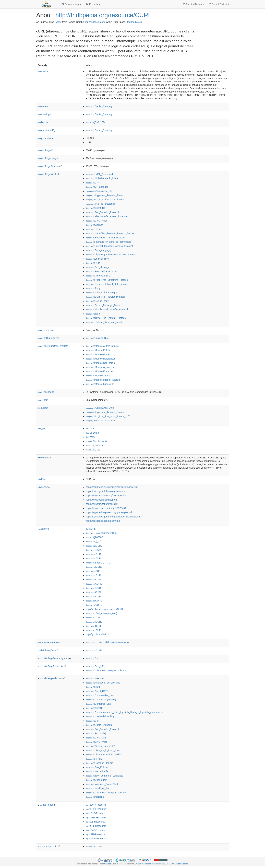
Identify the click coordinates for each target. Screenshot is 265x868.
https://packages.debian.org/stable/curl (106, 491)
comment (44, 458)
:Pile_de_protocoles (101, 204)
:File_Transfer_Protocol (102, 212)
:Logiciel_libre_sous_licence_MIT (108, 200)
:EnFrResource (96, 830)
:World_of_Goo (98, 788)
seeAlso (44, 487)
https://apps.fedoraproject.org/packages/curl (109, 512)
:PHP (93, 263)
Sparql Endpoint (219, 4)
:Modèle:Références (101, 359)
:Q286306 (94, 537)
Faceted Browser (194, 4)
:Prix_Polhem (97, 767)
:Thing (90, 429)
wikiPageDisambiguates (54, 658)
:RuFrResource (96, 826)
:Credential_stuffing (100, 716)
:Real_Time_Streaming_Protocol (107, 280)
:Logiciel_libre (97, 259)
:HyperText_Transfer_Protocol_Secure (110, 233)
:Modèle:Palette (98, 350)
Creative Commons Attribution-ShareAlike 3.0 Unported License (161, 864)
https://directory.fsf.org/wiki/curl (102, 504)
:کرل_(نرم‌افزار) (98, 563)
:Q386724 (94, 445)
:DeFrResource (96, 813)
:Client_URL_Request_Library (106, 670)
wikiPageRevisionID (50, 166)
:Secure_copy (97, 301)
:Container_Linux (99, 704)
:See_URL (95, 666)
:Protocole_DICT (99, 276)
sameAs (43, 529)
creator (43, 106)
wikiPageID (45, 150)
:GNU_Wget (96, 221)
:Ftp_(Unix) (96, 733)
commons (46, 330)
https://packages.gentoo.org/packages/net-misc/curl (113, 517)
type (41, 429)
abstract (44, 71)
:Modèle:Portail (98, 354)
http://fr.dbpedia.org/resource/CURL (103, 15)
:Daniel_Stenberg (99, 106)
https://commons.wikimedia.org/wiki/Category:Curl (112, 487)
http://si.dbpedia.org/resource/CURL (105, 609)
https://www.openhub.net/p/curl (102, 500)
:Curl (92, 658)
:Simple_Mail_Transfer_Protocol (107, 309)
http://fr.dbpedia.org (95, 22)
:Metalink (95, 797)
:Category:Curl (101, 533)
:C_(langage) (97, 187)
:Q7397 (93, 450)
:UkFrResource (96, 809)
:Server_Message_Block (103, 305)
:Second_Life (97, 771)
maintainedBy (47, 130)
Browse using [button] (71, 4)
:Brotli (93, 687)
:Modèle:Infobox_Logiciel (103, 380)
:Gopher (94, 225)
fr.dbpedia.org (135, 22)
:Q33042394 (96, 122)
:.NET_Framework (100, 174)
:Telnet (93, 314)
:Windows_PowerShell (102, 784)
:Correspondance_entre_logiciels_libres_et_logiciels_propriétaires (124, 712)
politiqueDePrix (49, 338)
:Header (94, 229)
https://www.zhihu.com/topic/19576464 (106, 508)
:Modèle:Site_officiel (100, 363)
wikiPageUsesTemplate (53, 346)
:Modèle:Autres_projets (102, 346)
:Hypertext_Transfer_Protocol (106, 195)
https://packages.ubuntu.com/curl (103, 521)
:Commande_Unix (100, 191)
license (43, 122)
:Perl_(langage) (98, 267)
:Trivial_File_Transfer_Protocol (106, 318)
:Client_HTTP (97, 208)
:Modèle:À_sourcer (100, 367)
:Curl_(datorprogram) (101, 613)
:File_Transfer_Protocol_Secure (107, 216)
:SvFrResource (96, 805)
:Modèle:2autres (98, 376)
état (43, 400)
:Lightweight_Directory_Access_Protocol (111, 254)
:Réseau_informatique (101, 293)
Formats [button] (93, 4)
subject (43, 408)
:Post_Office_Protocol (101, 271)
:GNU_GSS (96, 738)
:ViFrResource (95, 822)
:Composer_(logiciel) (101, 700)
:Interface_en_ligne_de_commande (109, 242)
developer (45, 114)
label (42, 479)
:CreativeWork (97, 441)
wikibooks (46, 392)
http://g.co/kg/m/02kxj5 (98, 634)
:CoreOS (95, 708)
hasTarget (46, 805)
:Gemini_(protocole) (100, 746)
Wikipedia (108, 864)
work (58, 22)
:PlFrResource (95, 834)
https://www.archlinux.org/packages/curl (106, 495)
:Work (90, 437)
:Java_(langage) (98, 250)
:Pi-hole (94, 759)
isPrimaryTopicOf (48, 650)
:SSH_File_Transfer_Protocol (105, 297)
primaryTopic (48, 847)
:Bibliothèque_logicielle (102, 178)
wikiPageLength (48, 158)
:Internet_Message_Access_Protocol (109, 246)
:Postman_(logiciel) (100, 763)
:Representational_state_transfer (107, 284)
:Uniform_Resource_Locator (105, 322)
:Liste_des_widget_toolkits (104, 755)
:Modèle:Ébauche (99, 371)
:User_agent (96, 780)
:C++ (93, 183)
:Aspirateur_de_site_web (103, 683)
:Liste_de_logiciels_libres (103, 750)
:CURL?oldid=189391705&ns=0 (107, 642)
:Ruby (93, 288)
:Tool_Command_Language (104, 776)
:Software (92, 433)
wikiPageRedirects (51, 666)
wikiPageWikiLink (49, 174)
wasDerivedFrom (49, 642)
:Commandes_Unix (100, 695)
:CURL (91, 529)
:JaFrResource (96, 817)
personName (46, 138)
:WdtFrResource (97, 839)
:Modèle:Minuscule (100, 384)
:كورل (93, 541)
